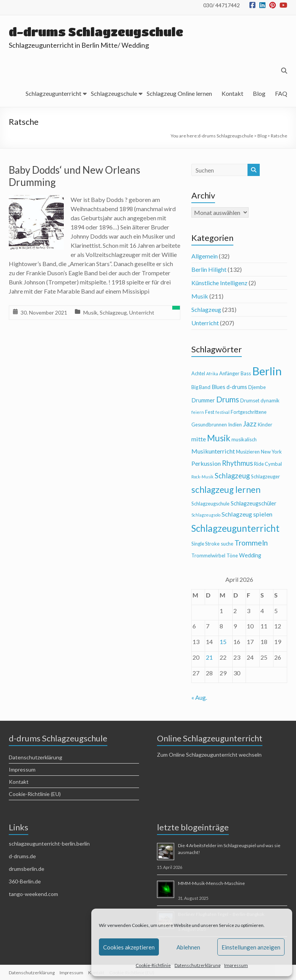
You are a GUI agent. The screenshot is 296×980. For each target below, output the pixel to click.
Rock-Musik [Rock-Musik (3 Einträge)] (202, 477)
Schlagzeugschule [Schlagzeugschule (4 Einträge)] (210, 504)
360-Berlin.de (25, 881)
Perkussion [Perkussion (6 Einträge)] (206, 463)
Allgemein (205, 256)
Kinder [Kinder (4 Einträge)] (265, 425)
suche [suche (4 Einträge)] (227, 544)
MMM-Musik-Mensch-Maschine (211, 883)
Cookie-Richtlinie (153, 965)
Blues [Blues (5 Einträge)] (218, 387)
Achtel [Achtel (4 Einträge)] (198, 373)
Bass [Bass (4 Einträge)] (246, 373)
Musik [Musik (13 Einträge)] (219, 438)
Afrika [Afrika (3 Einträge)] (212, 374)
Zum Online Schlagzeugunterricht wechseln (209, 755)
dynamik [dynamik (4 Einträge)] (270, 400)
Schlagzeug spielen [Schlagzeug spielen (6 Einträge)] (247, 514)
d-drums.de (22, 856)
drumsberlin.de (27, 869)
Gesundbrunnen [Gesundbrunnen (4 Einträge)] (209, 425)
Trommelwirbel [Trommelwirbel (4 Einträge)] (208, 555)
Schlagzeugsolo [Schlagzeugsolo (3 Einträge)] (206, 515)
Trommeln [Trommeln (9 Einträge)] (251, 543)
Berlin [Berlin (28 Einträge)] (267, 371)
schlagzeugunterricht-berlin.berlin (49, 844)
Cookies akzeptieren (129, 947)
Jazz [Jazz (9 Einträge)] (250, 424)
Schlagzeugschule (114, 93)
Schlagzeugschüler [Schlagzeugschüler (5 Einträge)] (254, 503)
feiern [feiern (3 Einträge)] (198, 412)
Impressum (236, 965)
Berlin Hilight (209, 269)
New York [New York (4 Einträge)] (271, 452)
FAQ (281, 93)
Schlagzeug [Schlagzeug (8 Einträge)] (232, 476)
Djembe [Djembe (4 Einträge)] (257, 387)
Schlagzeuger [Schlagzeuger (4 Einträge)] (265, 476)
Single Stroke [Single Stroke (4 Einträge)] (205, 544)
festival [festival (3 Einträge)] (222, 412)
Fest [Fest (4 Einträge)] (210, 412)
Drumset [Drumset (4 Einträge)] (250, 400)
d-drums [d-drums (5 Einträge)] (237, 387)
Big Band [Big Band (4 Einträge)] (201, 387)
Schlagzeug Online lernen (179, 93)
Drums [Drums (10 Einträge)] (228, 399)
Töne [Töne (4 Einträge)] (232, 555)
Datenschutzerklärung (197, 965)
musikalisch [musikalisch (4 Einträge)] (244, 439)
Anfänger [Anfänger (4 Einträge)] (229, 373)
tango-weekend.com (33, 894)
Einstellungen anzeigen (251, 947)
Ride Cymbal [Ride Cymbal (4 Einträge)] (268, 464)
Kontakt (232, 93)
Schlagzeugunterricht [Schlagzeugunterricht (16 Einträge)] (235, 528)
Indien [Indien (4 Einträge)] (235, 425)
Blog (259, 93)
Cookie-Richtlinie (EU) (35, 794)
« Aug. (199, 697)
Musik (90, 312)
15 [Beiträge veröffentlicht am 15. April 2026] (223, 642)
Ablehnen (188, 947)
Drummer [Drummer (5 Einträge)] (203, 400)
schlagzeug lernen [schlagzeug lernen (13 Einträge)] (226, 490)
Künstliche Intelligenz (219, 283)
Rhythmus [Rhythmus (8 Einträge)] (237, 463)
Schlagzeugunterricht (53, 93)
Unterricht (142, 312)
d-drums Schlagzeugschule (99, 31)
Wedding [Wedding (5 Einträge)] (250, 555)
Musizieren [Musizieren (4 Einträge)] (248, 452)
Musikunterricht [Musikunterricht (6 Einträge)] (213, 451)
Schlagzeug (113, 312)
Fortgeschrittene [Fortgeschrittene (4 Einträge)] (249, 412)
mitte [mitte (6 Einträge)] (199, 439)
